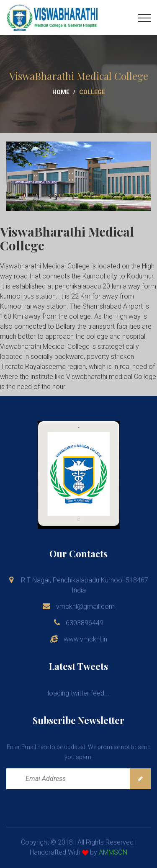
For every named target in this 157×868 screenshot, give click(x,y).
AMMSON (113, 852)
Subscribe (140, 779)
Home (61, 92)
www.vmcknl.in (85, 639)
